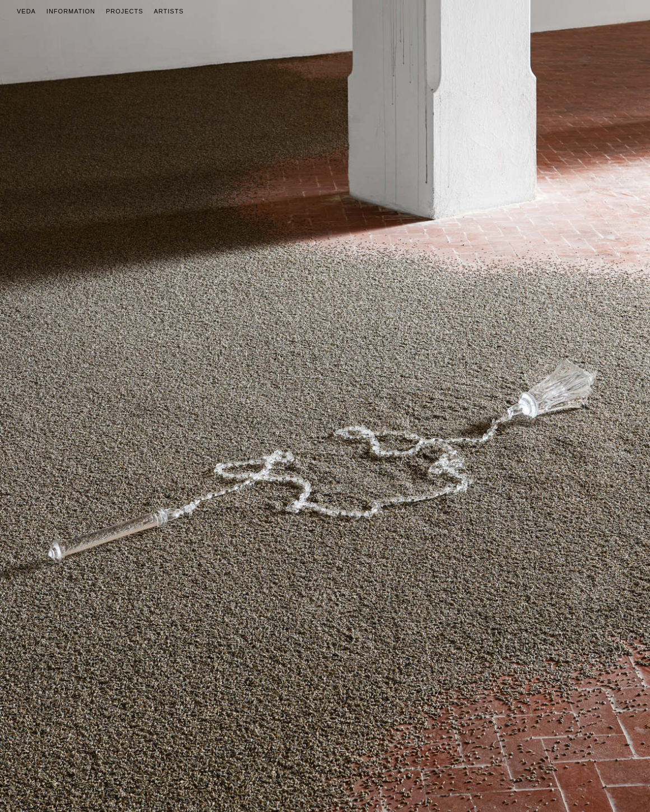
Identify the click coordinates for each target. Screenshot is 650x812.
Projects (125, 11)
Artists (169, 11)
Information (71, 11)
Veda (26, 11)
